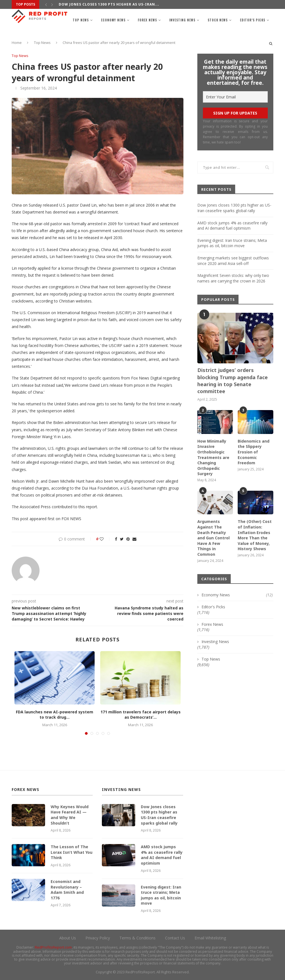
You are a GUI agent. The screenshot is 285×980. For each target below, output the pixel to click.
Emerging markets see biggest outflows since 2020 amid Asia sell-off (233, 261)
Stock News (218, 20)
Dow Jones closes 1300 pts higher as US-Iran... (109, 4)
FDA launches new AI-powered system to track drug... (55, 715)
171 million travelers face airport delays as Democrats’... (141, 715)
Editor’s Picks (253, 20)
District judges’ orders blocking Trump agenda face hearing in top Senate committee (233, 381)
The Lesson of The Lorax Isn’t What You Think (72, 852)
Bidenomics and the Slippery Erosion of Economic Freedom (254, 452)
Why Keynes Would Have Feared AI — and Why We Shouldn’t (70, 815)
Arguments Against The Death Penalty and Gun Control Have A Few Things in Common (213, 538)
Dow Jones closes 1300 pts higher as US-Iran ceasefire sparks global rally (234, 208)
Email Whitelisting (210, 938)
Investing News (182, 20)
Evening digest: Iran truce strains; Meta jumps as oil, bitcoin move (232, 243)
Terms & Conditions (137, 938)
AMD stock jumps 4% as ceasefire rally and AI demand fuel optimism (232, 226)
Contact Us (175, 938)
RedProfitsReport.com (53, 947)
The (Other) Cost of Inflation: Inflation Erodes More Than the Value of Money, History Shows (255, 535)
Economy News (113, 20)
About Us (68, 938)
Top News (81, 20)
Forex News (147, 20)
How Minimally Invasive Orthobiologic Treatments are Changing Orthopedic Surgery (213, 457)
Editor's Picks (213, 607)
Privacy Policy (98, 938)
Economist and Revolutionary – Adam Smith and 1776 (67, 890)
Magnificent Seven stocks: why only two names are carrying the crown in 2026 (233, 278)
